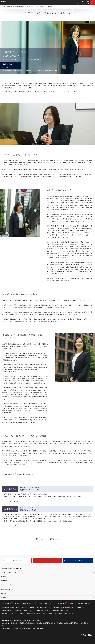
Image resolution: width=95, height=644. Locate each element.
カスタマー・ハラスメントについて (12, 614)
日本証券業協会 (6, 603)
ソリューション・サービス (9, 572)
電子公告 (27, 611)
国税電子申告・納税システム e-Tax (80, 603)
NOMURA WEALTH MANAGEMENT (11, 568)
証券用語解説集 (6, 589)
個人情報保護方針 (68, 608)
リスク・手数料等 (78, 2)
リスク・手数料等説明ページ (40, 611)
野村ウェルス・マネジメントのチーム (49, 539)
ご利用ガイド (57, 608)
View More (15, 501)
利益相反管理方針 (7, 611)
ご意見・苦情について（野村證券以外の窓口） (52, 603)
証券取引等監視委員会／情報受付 (25, 603)
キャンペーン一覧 (6, 585)
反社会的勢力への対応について (59, 611)
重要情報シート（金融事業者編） (39, 608)
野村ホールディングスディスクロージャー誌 (61, 614)
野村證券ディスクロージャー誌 (35, 614)
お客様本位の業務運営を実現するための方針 (15, 608)
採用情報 (4, 598)
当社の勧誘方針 (80, 608)
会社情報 (4, 593)
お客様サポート (6, 581)
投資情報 (4, 576)
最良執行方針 (18, 611)
